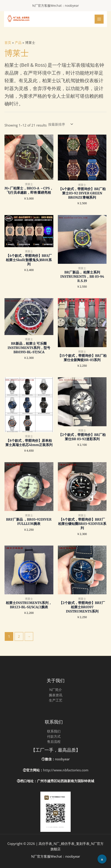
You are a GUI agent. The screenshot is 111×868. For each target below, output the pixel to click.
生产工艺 (56, 700)
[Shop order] (60, 124)
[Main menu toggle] (99, 19)
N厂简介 (56, 690)
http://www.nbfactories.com (66, 770)
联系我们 (54, 731)
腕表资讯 (56, 695)
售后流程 (54, 741)
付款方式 (54, 736)
